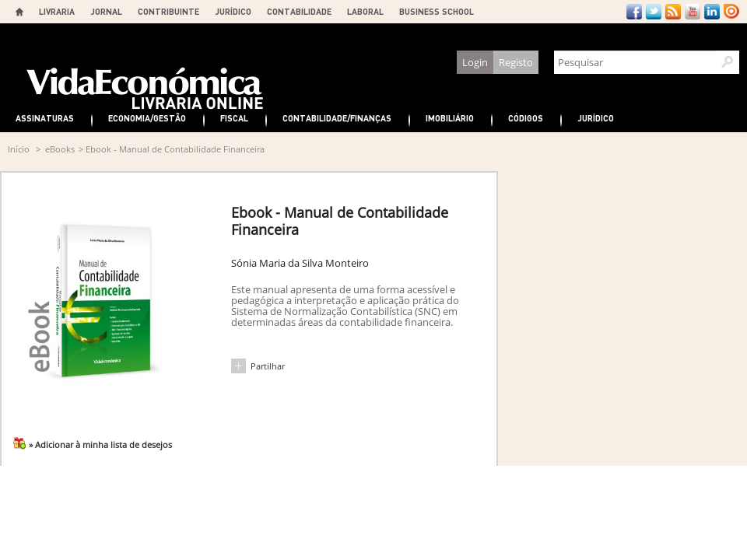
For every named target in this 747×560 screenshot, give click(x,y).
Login (475, 62)
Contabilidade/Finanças (337, 118)
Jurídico (596, 118)
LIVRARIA (57, 11)
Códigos (526, 118)
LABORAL (365, 11)
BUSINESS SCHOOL (437, 11)
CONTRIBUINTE (168, 11)
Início (19, 149)
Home (19, 12)
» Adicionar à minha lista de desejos (100, 444)
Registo (516, 62)
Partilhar (268, 366)
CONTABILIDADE (299, 11)
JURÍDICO (233, 11)
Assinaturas (45, 118)
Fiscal (234, 118)
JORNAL (106, 11)
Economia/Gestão (147, 118)
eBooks (60, 149)
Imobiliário (450, 118)
